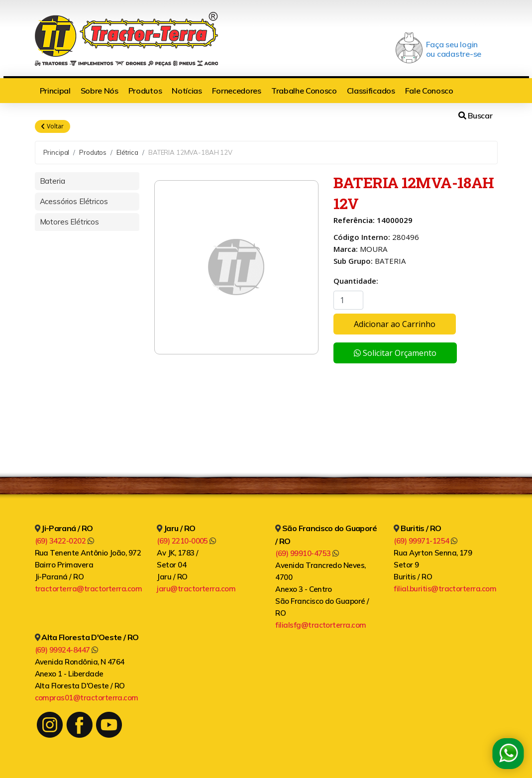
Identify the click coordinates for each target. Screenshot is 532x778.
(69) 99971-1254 (425, 541)
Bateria (53, 181)
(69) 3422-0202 (64, 541)
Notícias (187, 91)
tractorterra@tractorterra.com (89, 589)
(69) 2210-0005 (186, 541)
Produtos (145, 91)
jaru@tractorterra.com (196, 589)
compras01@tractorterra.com (87, 698)
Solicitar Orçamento (395, 353)
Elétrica (127, 152)
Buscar (475, 115)
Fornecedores (237, 91)
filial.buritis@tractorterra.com (445, 589)
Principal (55, 91)
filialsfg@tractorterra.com (320, 625)
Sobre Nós (100, 91)
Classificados (371, 91)
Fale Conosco (429, 91)
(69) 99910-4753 (307, 553)
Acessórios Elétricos (74, 201)
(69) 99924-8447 (66, 650)
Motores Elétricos (69, 222)
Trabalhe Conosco (304, 91)
